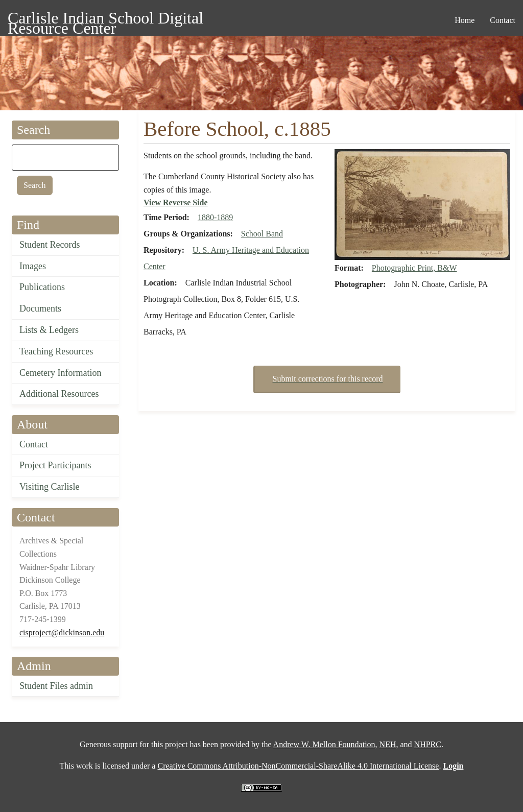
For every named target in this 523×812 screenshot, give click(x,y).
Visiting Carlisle (49, 487)
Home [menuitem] (465, 20)
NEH (388, 744)
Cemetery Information (60, 373)
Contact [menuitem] (503, 20)
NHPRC (428, 744)
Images (33, 266)
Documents (40, 308)
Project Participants (55, 465)
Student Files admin (56, 686)
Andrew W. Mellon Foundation (324, 744)
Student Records (50, 245)
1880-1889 (215, 217)
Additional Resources (59, 394)
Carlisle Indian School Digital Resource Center (105, 20)
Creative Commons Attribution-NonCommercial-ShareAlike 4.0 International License (298, 766)
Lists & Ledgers (49, 330)
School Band (262, 234)
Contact (34, 444)
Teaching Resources (56, 351)
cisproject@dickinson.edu (62, 632)
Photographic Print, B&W (414, 268)
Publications (42, 287)
